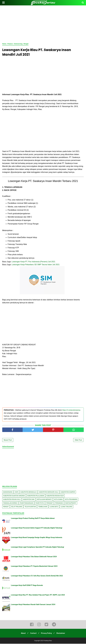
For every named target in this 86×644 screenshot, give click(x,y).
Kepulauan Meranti (44, 500)
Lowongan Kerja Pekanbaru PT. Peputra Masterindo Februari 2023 (34, 566)
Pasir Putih (40, 503)
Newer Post (8, 440)
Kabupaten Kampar (68, 492)
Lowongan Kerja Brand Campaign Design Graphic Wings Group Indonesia (37, 538)
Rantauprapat (71, 503)
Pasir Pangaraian (26, 503)
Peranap (49, 503)
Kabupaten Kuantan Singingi (14, 496)
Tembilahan (43, 507)
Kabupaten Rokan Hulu (12, 500)
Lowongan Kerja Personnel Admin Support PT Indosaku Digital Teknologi (37, 528)
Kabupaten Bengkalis (28, 492)
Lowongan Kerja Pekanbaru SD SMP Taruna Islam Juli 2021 (36, 265)
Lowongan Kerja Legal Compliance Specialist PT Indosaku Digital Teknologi (37, 547)
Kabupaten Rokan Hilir (55, 496)
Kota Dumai (58, 500)
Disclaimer (61, 634)
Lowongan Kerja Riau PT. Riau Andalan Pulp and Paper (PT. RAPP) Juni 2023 (38, 595)
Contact (33, 634)
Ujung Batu (54, 507)
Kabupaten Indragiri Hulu (49, 492)
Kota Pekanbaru (71, 500)
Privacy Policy (47, 634)
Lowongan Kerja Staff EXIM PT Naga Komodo (27, 586)
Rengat (6, 507)
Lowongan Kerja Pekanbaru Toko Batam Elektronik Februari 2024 (34, 557)
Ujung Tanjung (66, 507)
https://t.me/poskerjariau (71, 410)
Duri (16, 492)
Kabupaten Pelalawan (36, 496)
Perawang (59, 503)
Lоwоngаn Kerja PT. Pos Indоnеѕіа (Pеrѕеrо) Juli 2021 (34, 262)
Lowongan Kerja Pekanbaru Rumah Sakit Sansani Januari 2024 (33, 605)
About (23, 634)
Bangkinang (8, 492)
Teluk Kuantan (30, 507)
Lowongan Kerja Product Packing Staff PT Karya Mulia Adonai (33, 519)
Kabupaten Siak (29, 500)
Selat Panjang (17, 507)
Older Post (78, 440)
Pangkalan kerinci (10, 503)
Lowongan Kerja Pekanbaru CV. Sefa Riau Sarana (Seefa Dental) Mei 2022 (37, 576)
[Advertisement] (43, 24)
